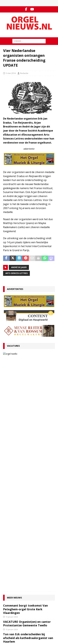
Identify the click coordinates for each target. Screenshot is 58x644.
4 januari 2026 (11, 469)
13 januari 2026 (26, 365)
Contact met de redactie (14, 568)
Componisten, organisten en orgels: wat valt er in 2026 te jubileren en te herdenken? (28, 448)
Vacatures (13, 346)
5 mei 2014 (11, 73)
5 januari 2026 (11, 456)
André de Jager (19, 267)
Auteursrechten (10, 581)
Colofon (7, 584)
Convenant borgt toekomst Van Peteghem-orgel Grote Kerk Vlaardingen (25, 387)
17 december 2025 (13, 526)
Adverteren (8, 575)
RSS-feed (8, 604)
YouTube (7, 601)
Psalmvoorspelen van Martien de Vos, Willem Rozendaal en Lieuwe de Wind (28, 493)
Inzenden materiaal (12, 571)
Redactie (24, 73)
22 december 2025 (13, 514)
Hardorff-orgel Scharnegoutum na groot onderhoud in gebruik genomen (27, 477)
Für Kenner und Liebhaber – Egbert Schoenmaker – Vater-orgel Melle (27, 463)
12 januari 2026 (12, 424)
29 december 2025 (13, 485)
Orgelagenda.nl (10, 618)
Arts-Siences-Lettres (16, 273)
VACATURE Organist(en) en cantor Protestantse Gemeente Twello (34, 357)
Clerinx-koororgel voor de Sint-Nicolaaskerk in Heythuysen (25, 508)
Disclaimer (8, 578)
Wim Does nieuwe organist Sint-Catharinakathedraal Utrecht (25, 520)
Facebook (8, 598)
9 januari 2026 (11, 440)
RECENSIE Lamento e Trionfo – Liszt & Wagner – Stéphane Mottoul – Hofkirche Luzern (28, 432)
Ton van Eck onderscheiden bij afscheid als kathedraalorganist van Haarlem (28, 416)
